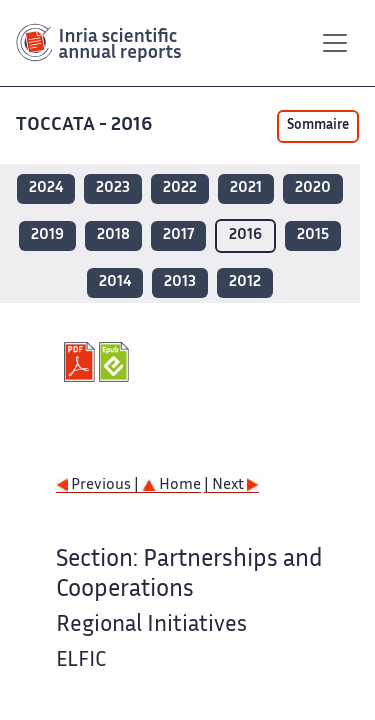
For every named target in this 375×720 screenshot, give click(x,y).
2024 (46, 188)
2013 (180, 282)
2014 (115, 282)
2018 (113, 235)
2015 (313, 235)
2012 (245, 282)
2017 (178, 235)
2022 (180, 188)
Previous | (99, 485)
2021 (246, 188)
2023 (113, 188)
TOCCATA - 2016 (86, 125)
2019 (47, 235)
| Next (231, 485)
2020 (313, 188)
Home (171, 485)
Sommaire (318, 126)
